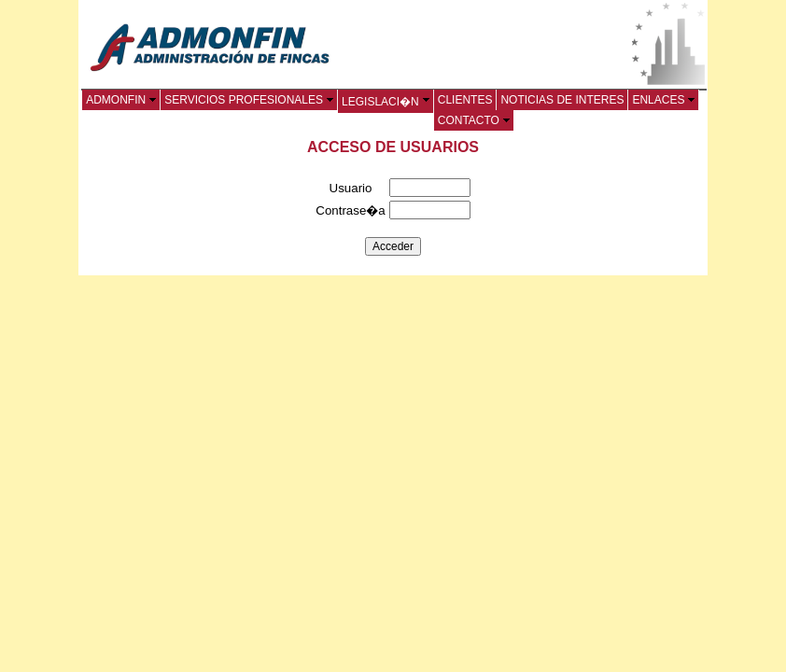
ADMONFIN (121, 100)
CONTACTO (474, 120)
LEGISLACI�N (386, 102)
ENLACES (663, 100)
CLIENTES (465, 100)
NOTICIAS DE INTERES (562, 100)
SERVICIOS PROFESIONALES (249, 100)
